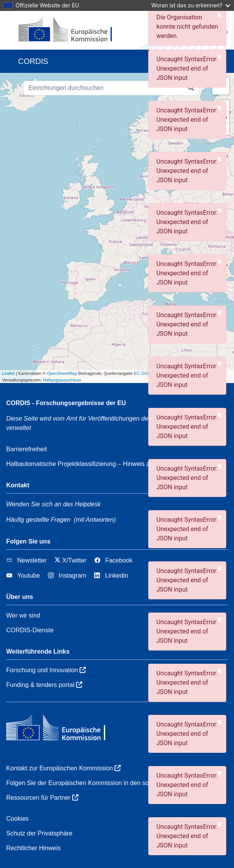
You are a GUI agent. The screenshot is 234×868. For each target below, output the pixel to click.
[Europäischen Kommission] (72, 30)
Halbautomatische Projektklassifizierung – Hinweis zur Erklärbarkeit (99, 464)
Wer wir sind (23, 615)
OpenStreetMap (62, 373)
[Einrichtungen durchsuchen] (103, 88)
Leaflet (8, 373)
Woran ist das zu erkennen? (191, 5)
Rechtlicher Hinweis (34, 848)
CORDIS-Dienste (30, 630)
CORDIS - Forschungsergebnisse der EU (66, 403)
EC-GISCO (144, 373)
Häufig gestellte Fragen (38, 520)
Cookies (17, 819)
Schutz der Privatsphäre (39, 833)
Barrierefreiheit (27, 449)
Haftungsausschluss (62, 380)
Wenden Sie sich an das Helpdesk (53, 504)
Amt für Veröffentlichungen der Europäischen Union (141, 418)
